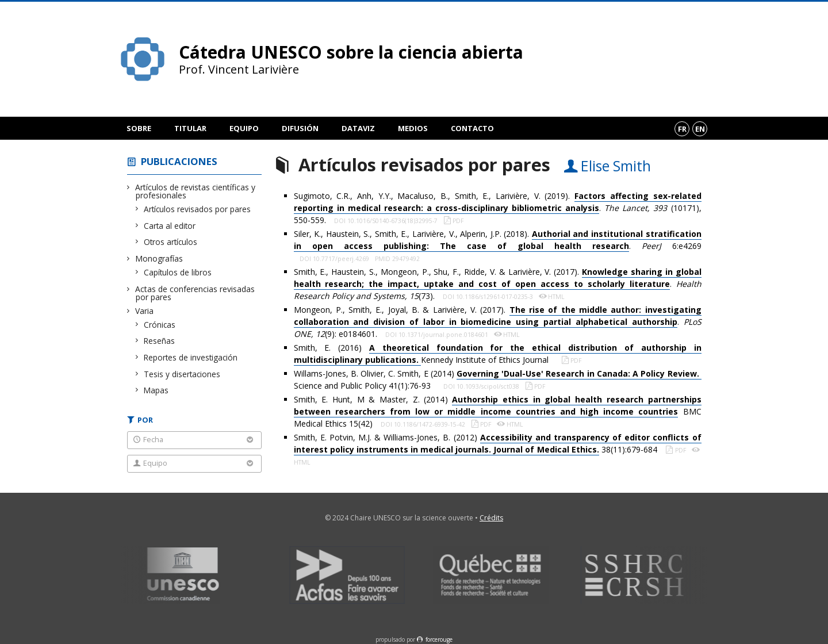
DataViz (358, 128)
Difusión (300, 128)
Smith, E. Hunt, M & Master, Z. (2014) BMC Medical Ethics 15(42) (498, 411)
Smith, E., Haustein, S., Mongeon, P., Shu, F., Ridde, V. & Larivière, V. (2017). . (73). (498, 284)
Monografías (159, 258)
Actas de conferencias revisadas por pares (195, 293)
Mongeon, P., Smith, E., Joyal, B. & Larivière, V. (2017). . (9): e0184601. (498, 322)
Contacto (472, 128)
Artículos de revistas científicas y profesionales (195, 191)
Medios (413, 128)
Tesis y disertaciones (182, 374)
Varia (145, 311)
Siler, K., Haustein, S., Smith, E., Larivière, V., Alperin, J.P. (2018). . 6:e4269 (498, 240)
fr (682, 129)
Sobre (139, 128)
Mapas (156, 390)
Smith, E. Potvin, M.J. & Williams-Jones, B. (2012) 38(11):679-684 (498, 444)
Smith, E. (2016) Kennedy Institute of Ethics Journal (498, 354)
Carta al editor (170, 226)
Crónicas (160, 325)
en (700, 129)
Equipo (244, 128)
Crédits (491, 518)
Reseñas (160, 341)
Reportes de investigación (191, 357)
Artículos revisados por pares (198, 209)
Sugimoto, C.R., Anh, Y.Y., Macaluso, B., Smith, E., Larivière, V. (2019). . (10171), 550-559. (498, 208)
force (439, 639)
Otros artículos (171, 242)
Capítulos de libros (178, 272)
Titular (190, 128)
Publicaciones (179, 161)
